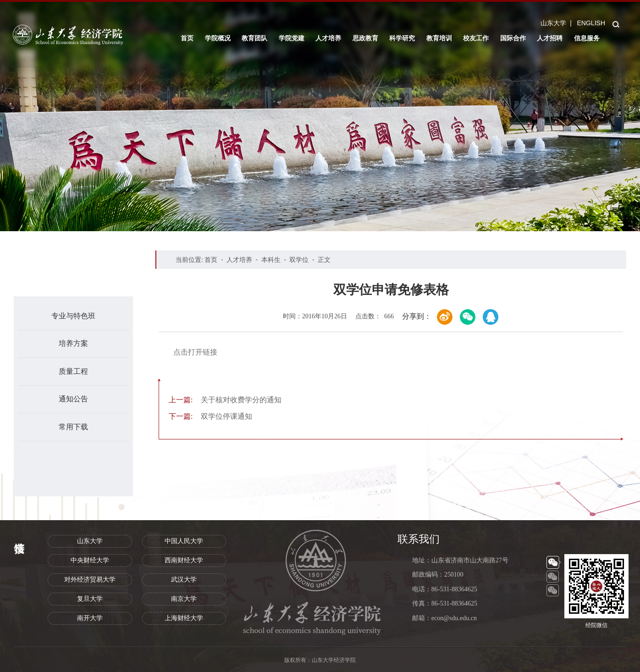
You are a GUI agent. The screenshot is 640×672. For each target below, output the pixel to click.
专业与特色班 (73, 316)
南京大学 (184, 599)
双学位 (299, 260)
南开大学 (90, 618)
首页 (187, 38)
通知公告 (73, 399)
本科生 (271, 260)
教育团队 (254, 38)
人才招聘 (550, 38)
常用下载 (73, 427)
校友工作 (476, 38)
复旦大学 (90, 599)
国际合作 (513, 38)
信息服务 (587, 38)
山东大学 (553, 23)
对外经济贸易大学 (90, 580)
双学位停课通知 (210, 416)
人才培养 (328, 38)
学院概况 (218, 38)
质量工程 (73, 371)
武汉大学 (184, 580)
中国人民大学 (184, 541)
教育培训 (439, 38)
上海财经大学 (184, 618)
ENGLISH (591, 23)
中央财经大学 (90, 560)
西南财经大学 (184, 560)
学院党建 (292, 38)
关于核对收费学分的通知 (225, 400)
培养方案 (73, 343)
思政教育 (365, 38)
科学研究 (402, 38)
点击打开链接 (195, 352)
